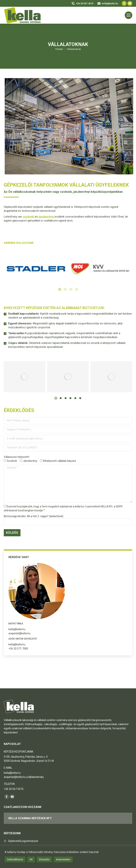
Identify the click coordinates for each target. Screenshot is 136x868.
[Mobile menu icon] (128, 15)
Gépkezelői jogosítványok (23, 841)
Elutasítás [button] (44, 859)
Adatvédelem (63, 859)
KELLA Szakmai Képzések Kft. (30, 818)
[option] (36, 269)
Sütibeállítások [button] (15, 859)
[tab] (60, 290)
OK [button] (31, 859)
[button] (56, 398)
